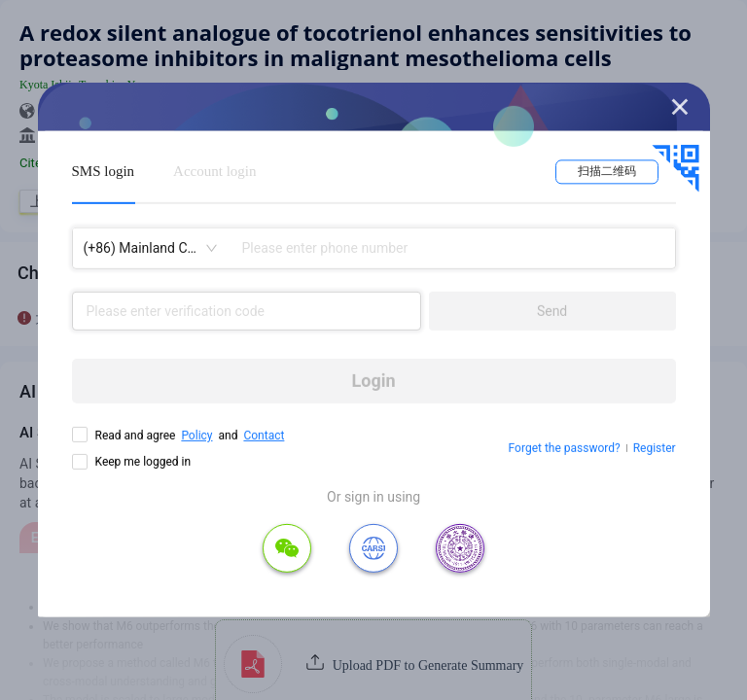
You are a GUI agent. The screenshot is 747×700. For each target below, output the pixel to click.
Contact (264, 436)
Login (374, 381)
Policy (196, 436)
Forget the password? (565, 448)
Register (655, 448)
